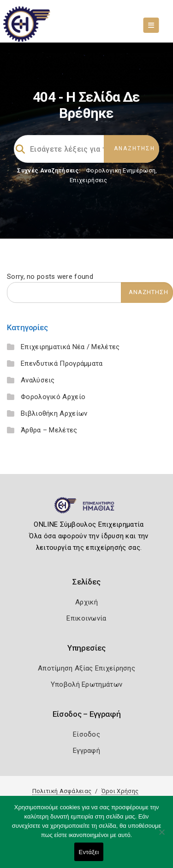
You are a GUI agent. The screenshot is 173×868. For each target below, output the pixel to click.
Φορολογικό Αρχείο (53, 397)
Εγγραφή (86, 751)
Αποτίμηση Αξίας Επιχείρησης (86, 668)
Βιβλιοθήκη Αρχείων (54, 413)
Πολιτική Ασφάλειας (62, 791)
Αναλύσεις (38, 380)
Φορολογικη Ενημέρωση (121, 170)
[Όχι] (161, 837)
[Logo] (86, 509)
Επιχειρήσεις (89, 180)
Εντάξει (89, 852)
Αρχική (86, 602)
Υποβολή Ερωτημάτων (86, 684)
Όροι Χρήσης (120, 791)
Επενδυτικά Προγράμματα (62, 363)
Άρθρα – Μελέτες (49, 430)
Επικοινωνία (86, 618)
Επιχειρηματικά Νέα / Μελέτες (70, 347)
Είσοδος (86, 734)
